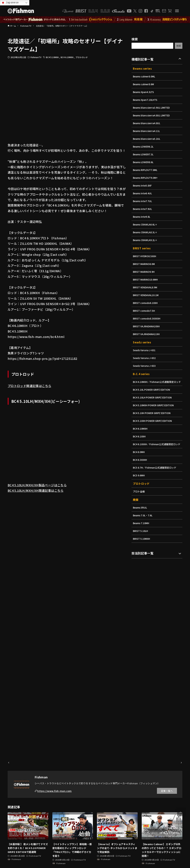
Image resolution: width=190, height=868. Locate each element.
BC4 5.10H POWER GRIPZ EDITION (153, 417)
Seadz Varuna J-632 (145, 358)
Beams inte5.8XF (143, 185)
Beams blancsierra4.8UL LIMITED (152, 115)
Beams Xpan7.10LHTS (146, 100)
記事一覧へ (167, 791)
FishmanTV (36, 57)
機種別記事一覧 (142, 59)
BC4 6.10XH (140, 440)
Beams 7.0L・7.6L (143, 522)
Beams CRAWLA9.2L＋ (146, 240)
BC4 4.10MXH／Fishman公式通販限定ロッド (157, 384)
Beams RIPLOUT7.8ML (146, 170)
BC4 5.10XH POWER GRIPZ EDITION (153, 424)
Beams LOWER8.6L (144, 162)
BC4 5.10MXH (53, 57)
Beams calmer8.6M (144, 84)
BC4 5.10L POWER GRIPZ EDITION (152, 393)
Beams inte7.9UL (143, 209)
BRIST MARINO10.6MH (146, 280)
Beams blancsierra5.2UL (147, 139)
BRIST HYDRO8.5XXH (145, 256)
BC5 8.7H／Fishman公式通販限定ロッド (155, 475)
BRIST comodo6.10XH (146, 303)
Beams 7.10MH (141, 530)
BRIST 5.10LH (141, 538)
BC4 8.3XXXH (140, 467)
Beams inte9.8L (142, 217)
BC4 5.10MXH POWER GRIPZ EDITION (154, 409)
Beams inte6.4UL (143, 193)
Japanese (10, 2)
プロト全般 (139, 499)
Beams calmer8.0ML (145, 76)
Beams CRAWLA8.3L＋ (146, 232)
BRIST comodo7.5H (144, 311)
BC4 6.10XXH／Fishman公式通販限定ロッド (156, 449)
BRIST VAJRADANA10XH (147, 326)
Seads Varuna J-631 (145, 350)
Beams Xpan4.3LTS (144, 92)
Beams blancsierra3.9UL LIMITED (152, 108)
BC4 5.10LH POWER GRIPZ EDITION (153, 401)
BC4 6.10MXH (67, 57)
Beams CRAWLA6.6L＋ (146, 224)
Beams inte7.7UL (143, 201)
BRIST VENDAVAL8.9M (146, 287)
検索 (135, 39)
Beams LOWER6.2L (144, 147)
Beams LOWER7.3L (144, 154)
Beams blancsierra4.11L (147, 131)
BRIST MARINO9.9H (144, 272)
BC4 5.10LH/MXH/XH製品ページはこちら (37, 485)
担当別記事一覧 (142, 560)
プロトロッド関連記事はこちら (29, 386)
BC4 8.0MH (139, 459)
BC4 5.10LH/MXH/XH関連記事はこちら (36, 490)
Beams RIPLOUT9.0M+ (146, 178)
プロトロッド (82, 57)
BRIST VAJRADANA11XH (147, 334)
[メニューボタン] (177, 11)
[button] (181, 812)
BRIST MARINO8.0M (144, 264)
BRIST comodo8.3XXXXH (147, 318)
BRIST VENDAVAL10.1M (146, 295)
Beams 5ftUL (140, 515)
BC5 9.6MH (139, 482)
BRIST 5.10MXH (142, 546)
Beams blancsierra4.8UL (147, 123)
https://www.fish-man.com (54, 791)
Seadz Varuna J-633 (145, 366)
